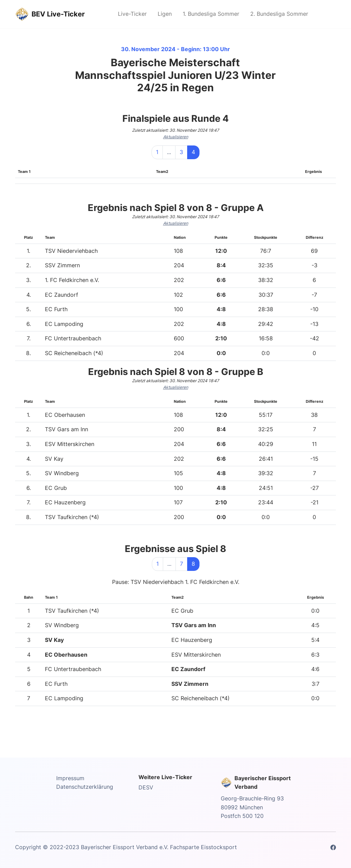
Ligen (165, 14)
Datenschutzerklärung (85, 787)
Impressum (70, 778)
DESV (146, 787)
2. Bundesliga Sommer (279, 14)
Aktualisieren (176, 137)
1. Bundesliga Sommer (211, 14)
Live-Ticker (132, 14)
